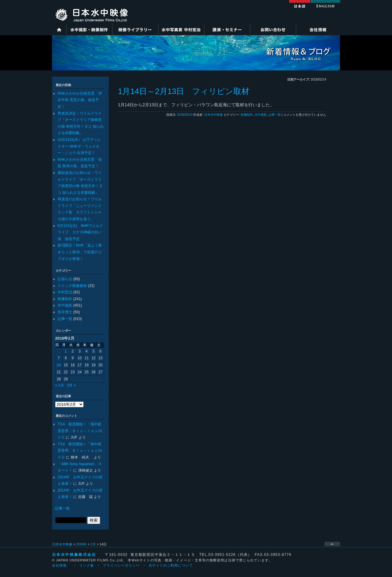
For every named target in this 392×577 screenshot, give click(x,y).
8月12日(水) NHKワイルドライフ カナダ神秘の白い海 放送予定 (80, 232)
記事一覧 (65, 319)
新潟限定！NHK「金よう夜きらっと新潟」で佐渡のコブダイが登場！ (80, 252)
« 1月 (60, 385)
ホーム (59, 30)
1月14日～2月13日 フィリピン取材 (184, 91)
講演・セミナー (227, 30)
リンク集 (87, 565)
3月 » (72, 385)
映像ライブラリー (135, 30)
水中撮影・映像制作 (89, 30)
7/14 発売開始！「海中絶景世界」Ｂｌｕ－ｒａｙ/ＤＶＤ (80, 431)
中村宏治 (65, 292)
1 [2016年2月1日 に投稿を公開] (66, 351)
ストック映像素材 (72, 286)
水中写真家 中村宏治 (181, 30)
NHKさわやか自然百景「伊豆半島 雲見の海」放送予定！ (80, 100)
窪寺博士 (65, 312)
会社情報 (318, 30)
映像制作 (65, 299)
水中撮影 (65, 305)
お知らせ (65, 279)
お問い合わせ (273, 30)
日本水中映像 (213, 115)
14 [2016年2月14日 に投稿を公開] (59, 365)
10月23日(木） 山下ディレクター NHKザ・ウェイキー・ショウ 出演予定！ (79, 146)
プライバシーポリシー (121, 565)
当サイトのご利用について (171, 565)
